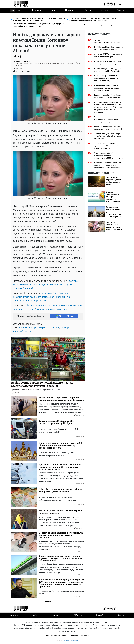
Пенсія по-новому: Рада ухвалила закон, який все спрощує (93, 25)
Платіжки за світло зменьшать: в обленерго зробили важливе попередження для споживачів (108, 165)
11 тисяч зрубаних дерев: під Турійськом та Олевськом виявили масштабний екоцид (108, 146)
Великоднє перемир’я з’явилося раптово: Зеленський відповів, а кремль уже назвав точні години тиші (39, 19)
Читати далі (48, 602)
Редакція (74, 636)
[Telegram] (20, 57)
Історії (104, 10)
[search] (120, 4)
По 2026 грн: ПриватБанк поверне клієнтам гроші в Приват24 (108, 48)
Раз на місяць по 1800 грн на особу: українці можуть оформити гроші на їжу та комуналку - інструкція (39, 25)
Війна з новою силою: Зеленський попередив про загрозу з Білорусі (108, 128)
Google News (64, 316)
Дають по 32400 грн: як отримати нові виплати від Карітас (108, 55)
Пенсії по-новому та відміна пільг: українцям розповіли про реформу (108, 63)
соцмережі (66, 328)
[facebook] (105, 4)
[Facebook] (15, 57)
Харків (121, 10)
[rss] (114, 4)
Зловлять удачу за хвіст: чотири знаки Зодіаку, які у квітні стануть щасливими (108, 136)
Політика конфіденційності (57, 636)
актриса (43, 328)
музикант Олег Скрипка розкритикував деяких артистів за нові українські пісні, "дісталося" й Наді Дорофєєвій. (43, 297)
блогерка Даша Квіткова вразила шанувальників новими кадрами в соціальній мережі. (45, 285)
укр (12, 10)
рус (19, 10)
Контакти (85, 636)
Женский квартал (23, 331)
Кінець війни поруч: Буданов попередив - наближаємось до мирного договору (107, 88)
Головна (37, 10)
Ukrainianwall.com (70, 640)
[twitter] (111, 4)
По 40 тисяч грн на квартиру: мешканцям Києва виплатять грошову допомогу (106, 78)
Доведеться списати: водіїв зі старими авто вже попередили (107, 41)
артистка (54, 328)
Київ (53, 10)
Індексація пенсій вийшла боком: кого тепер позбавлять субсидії (108, 96)
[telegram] (108, 4)
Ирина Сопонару (28, 328)
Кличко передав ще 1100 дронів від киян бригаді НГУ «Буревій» (108, 70)
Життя (87, 10)
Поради (69, 10)
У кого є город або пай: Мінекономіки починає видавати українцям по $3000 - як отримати (108, 156)
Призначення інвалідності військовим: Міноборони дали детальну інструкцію (107, 119)
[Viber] (24, 57)
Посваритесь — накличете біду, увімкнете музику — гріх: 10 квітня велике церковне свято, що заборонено (93, 19)
